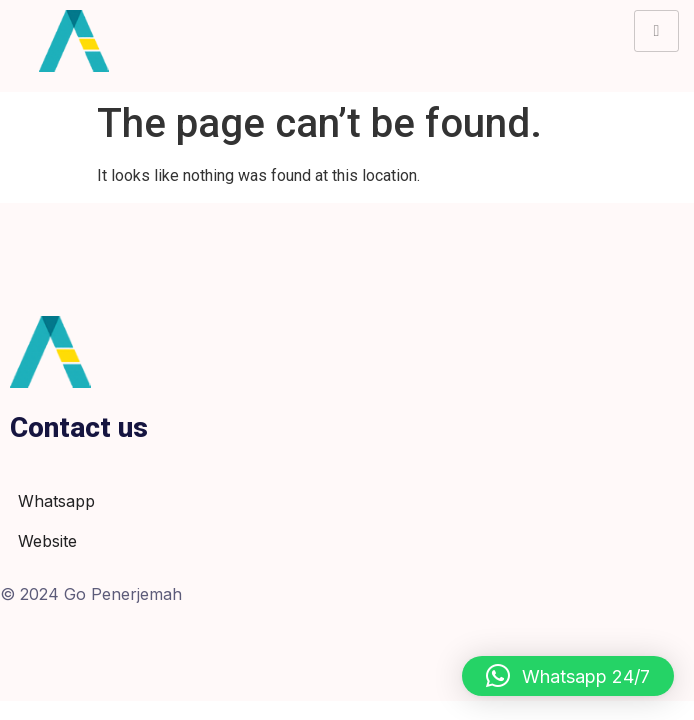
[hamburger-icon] (656, 31)
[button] (568, 676)
